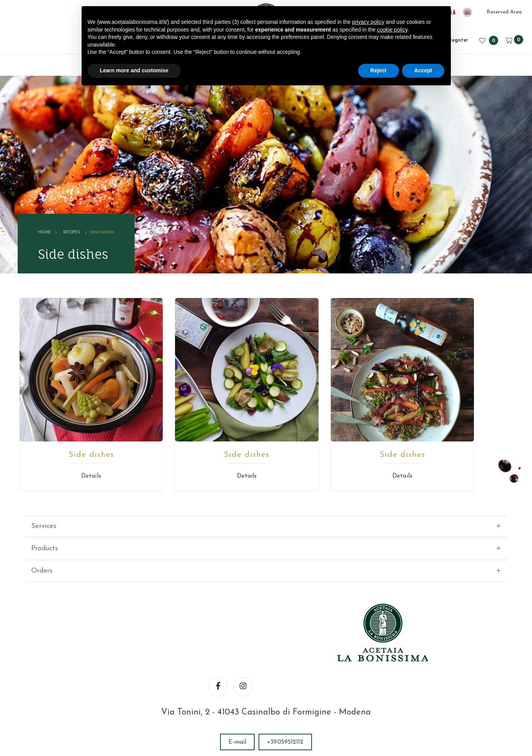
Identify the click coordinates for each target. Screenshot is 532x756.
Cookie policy (418, 706)
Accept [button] (423, 70)
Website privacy (368, 706)
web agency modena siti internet (266, 731)
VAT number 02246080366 (235, 706)
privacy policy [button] (368, 22)
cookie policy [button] (392, 30)
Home (52, 212)
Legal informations (309, 706)
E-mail (238, 619)
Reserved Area (504, 12)
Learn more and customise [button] (134, 70)
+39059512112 (285, 619)
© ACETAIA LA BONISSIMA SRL (141, 706)
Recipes (78, 212)
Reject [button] (379, 70)
